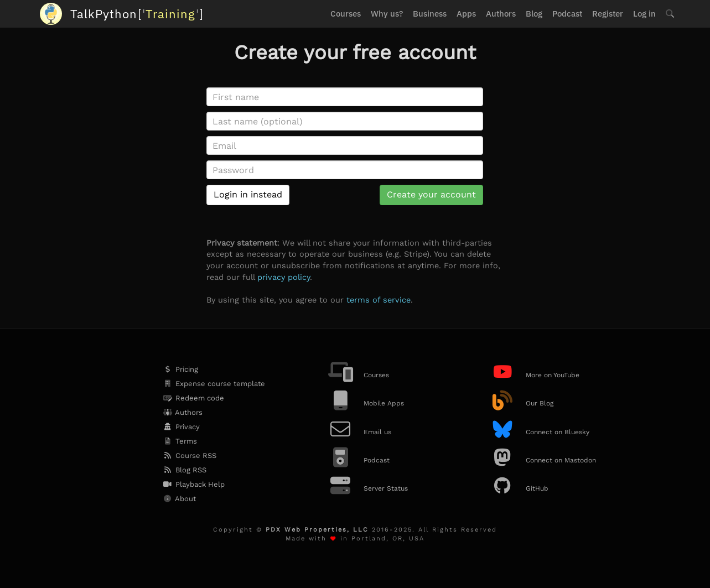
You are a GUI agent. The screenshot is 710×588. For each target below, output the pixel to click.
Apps (466, 14)
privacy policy (284, 277)
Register (608, 14)
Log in (644, 14)
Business (430, 14)
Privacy (181, 427)
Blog (534, 14)
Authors (501, 14)
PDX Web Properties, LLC (317, 530)
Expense (214, 384)
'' (137, 14)
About (179, 499)
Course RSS (189, 456)
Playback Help (193, 484)
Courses (346, 14)
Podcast (567, 14)
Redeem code (193, 398)
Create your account (431, 194)
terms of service (379, 300)
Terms (180, 441)
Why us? (387, 14)
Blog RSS (184, 470)
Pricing (180, 369)
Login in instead (248, 194)
